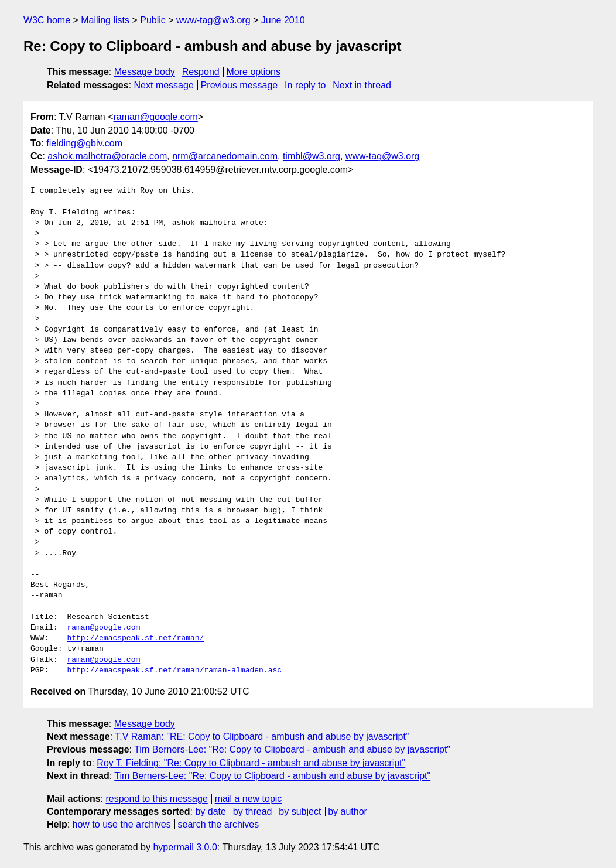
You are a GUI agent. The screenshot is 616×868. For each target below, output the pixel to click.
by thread (253, 811)
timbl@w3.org (312, 156)
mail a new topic (249, 799)
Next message (164, 85)
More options (254, 72)
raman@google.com (156, 117)
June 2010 (283, 20)
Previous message (239, 85)
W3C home (47, 20)
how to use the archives (122, 824)
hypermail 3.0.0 (185, 847)
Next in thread (362, 85)
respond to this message (156, 799)
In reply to (305, 85)
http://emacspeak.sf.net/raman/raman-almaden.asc (174, 671)
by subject (300, 811)
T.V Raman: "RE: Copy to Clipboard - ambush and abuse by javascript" (262, 737)
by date (210, 811)
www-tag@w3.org (213, 20)
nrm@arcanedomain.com (225, 156)
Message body (145, 72)
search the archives (219, 824)
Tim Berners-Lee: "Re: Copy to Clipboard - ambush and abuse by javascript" (292, 749)
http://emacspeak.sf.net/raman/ (135, 638)
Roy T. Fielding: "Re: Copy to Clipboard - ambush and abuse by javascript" (251, 763)
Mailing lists (105, 20)
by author (348, 811)
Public (153, 20)
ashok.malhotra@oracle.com (107, 156)
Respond (201, 72)
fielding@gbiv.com (84, 143)
